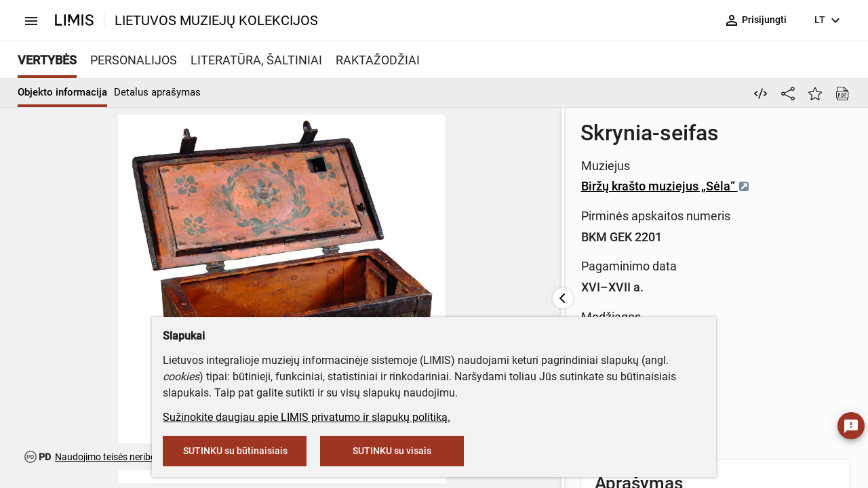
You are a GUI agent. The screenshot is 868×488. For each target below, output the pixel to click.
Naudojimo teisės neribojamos (118, 457)
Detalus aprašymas (157, 92)
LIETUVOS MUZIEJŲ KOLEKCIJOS (216, 20)
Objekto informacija (62, 92)
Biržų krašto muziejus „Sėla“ (499, 186)
